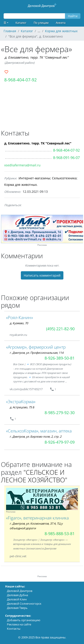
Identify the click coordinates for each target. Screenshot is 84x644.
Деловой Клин (17, 599)
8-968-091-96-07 (66, 158)
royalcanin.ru (18, 335)
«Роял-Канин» (19, 317)
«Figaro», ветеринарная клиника (37, 518)
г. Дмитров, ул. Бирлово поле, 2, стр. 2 (36, 436)
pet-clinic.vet (18, 556)
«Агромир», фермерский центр (36, 347)
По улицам (41, 23)
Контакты (14, 629)
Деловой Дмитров (20, 591)
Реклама (42, 245)
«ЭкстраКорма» (21, 401)
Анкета (61, 23)
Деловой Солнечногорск (24, 604)
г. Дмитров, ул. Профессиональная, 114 (37, 353)
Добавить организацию (24, 620)
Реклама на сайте (19, 624)
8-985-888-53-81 (60, 534)
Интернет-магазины (34, 178)
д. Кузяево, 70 (19, 323)
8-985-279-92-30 (60, 413)
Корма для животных (20, 185)
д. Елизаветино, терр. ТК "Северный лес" (37, 57)
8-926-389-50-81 (60, 358)
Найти (73, 16)
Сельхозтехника (64, 178)
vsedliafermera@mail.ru (22, 165)
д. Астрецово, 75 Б (22, 407)
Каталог (21, 23)
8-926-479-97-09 (60, 442)
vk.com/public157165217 (26, 389)
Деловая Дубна (17, 595)
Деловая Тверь (17, 608)
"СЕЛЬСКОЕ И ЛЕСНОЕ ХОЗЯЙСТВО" (34, 476)
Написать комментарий (42, 275)
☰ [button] (5, 23)
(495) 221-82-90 (60, 329)
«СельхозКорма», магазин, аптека (39, 431)
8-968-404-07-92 (20, 80)
